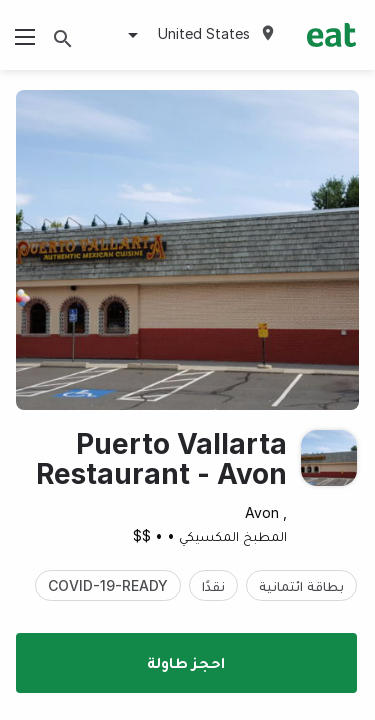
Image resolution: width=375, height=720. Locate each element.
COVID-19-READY (108, 585)
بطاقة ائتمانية (301, 585)
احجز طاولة (186, 662)
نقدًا (213, 585)
